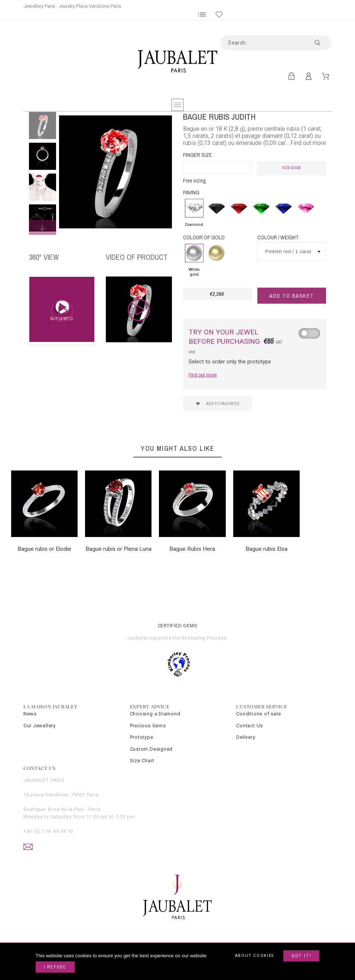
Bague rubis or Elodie (44, 549)
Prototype (142, 737)
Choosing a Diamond (155, 714)
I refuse (55, 967)
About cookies (255, 956)
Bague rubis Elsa (266, 549)
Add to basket (292, 296)
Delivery (246, 737)
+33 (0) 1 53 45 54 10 (48, 831)
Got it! (302, 956)
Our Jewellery (40, 726)
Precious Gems (148, 726)
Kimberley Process (204, 638)
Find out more (203, 375)
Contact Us (250, 726)
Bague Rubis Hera (192, 549)
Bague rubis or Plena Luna (118, 549)
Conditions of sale (258, 714)
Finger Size (198, 155)
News (30, 714)
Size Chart (142, 761)
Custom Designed (152, 749)
